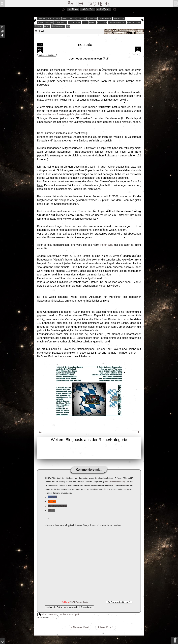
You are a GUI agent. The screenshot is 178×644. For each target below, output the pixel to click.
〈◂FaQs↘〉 (103, 9)
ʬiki (2, 3)
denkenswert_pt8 (69, 614)
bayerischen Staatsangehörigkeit (61, 114)
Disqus (52, 501)
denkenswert (105, 18)
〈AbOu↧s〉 (88, 9)
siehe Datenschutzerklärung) (115, 482)
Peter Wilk (106, 245)
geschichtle (74, 22)
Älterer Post (106, 627)
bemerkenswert (45, 22)
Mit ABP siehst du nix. (79, 602)
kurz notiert (54, 18)
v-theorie (92, 19)
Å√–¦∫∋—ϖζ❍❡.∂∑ (89, 4)
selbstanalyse (69, 18)
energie (39, 26)
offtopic (42, 19)
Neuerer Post (80, 627)
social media (61, 22)
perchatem (119, 18)
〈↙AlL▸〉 (73, 9)
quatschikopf (58, 26)
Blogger (52, 497)
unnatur (82, 19)
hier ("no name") (88, 70)
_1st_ (85, 22)
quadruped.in (134, 22)
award (92, 22)
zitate (47, 26)
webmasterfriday (117, 22)
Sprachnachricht (58, 506)
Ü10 (68, 26)
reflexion (102, 22)
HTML (52, 510)
